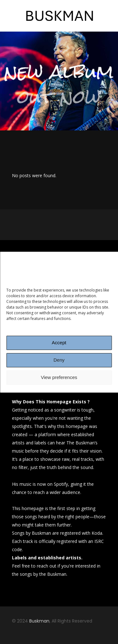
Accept (59, 343)
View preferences (59, 377)
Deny (59, 360)
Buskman (39, 621)
